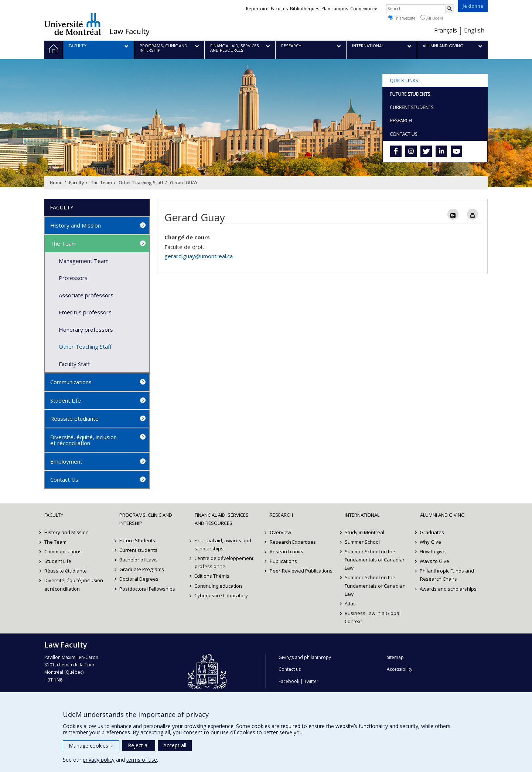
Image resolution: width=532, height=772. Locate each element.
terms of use (142, 760)
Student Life (66, 400)
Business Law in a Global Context (373, 617)
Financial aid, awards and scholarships (223, 544)
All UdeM (432, 18)
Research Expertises (293, 542)
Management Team (84, 261)
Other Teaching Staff (141, 183)
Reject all (139, 745)
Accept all (175, 745)
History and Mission (76, 225)
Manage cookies (91, 746)
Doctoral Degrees (139, 579)
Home (56, 183)
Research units (287, 551)
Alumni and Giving (442, 515)
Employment (66, 461)
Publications (283, 561)
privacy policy (99, 760)
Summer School (362, 542)
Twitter (311, 681)
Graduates (432, 532)
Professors (73, 278)
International (362, 515)
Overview (280, 532)
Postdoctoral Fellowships (147, 589)
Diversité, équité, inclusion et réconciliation (83, 440)
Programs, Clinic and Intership (146, 519)
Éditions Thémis (212, 576)
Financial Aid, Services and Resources (222, 519)
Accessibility (400, 669)
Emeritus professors (85, 312)
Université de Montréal (73, 24)
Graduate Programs (142, 569)
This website (402, 18)
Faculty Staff (74, 364)
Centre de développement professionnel (224, 562)
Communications (71, 382)
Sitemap (395, 657)
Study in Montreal (364, 532)
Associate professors (86, 295)
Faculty (76, 183)
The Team (101, 183)
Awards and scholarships (449, 589)
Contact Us (64, 479)
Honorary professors (86, 329)
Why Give (431, 542)
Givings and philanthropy (305, 657)
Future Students (137, 540)
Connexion (364, 9)
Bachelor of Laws (139, 560)
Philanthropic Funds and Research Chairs (447, 575)
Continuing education (219, 586)
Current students (138, 550)
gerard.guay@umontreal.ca (199, 256)
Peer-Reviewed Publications (301, 571)
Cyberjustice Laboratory (221, 595)
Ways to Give (435, 561)
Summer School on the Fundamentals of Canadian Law (375, 560)
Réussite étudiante (74, 419)
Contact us (290, 669)
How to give (433, 551)
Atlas (350, 604)
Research (281, 515)
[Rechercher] (450, 9)
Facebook (289, 681)
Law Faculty (129, 31)
